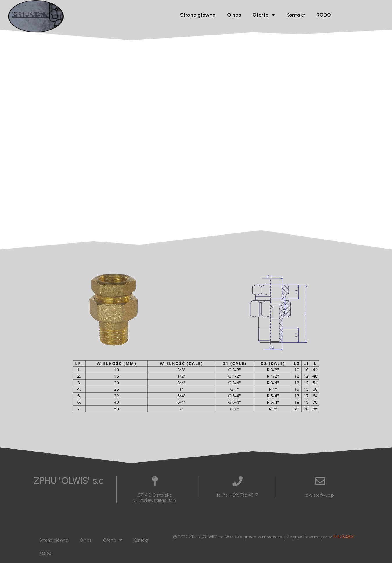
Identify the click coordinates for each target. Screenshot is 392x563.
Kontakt (296, 15)
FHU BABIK (344, 537)
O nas (234, 15)
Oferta (264, 15)
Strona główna (198, 15)
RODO (324, 15)
